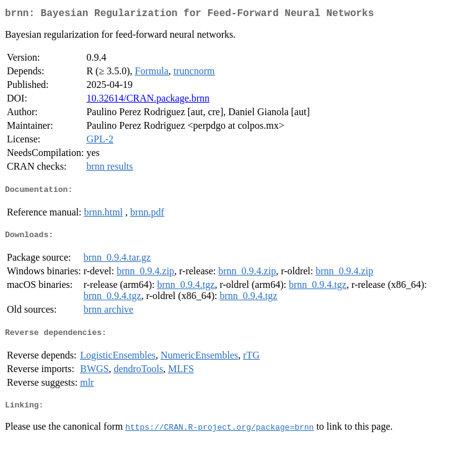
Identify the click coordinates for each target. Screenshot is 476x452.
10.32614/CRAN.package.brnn (148, 101)
